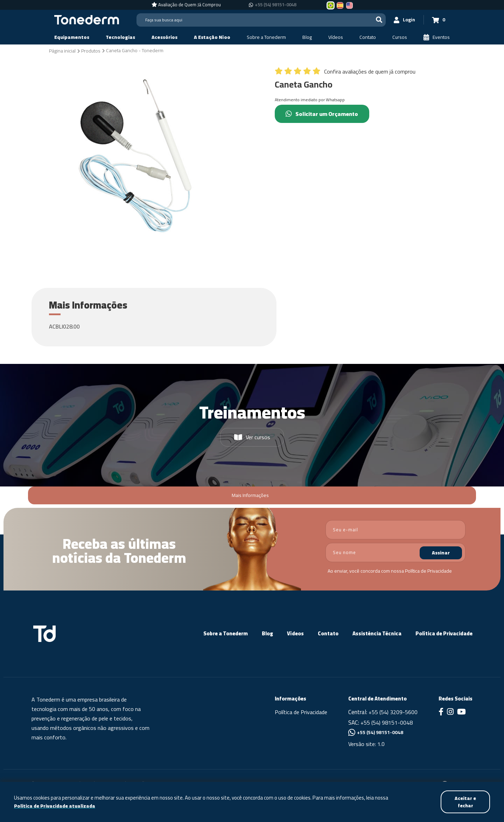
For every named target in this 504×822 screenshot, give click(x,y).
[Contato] (368, 37)
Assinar (441, 553)
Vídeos (295, 633)
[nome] (395, 552)
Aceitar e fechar (465, 802)
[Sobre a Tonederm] (266, 37)
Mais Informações (250, 495)
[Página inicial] (62, 50)
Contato (328, 633)
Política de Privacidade (428, 571)
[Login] (403, 20)
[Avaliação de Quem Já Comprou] (186, 5)
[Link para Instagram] (450, 712)
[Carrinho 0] (438, 20)
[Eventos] (437, 37)
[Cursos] (400, 37)
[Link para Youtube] (461, 712)
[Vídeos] (336, 37)
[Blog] (307, 37)
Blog (267, 633)
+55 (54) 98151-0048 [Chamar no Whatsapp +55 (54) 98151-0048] (275, 5)
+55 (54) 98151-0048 (387, 723)
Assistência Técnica (377, 633)
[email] (395, 530)
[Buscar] (377, 20)
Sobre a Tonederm (226, 633)
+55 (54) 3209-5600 (393, 712)
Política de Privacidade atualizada (56, 806)
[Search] (260, 20)
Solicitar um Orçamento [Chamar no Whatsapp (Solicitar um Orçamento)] (323, 114)
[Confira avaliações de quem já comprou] (345, 73)
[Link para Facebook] (441, 712)
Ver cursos (252, 437)
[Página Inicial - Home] (87, 19)
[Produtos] (91, 50)
